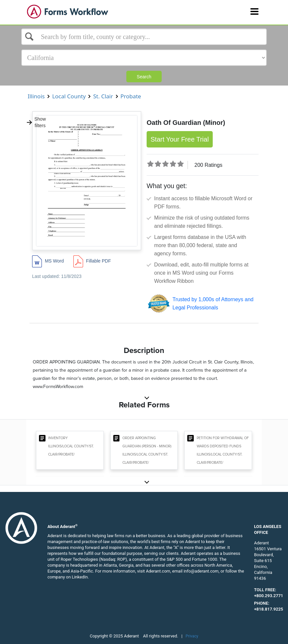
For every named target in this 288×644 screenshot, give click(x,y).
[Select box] (144, 37)
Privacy (192, 636)
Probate (131, 96)
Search (144, 77)
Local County (69, 96)
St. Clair (103, 96)
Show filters (36, 122)
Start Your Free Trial (180, 139)
